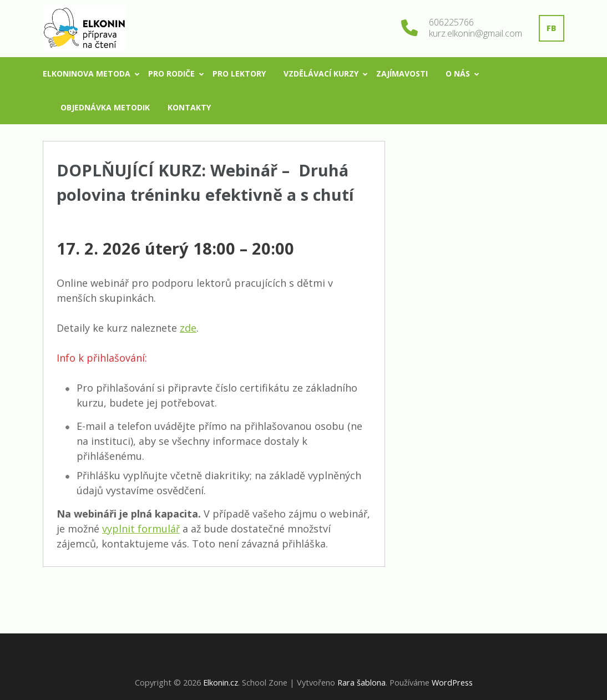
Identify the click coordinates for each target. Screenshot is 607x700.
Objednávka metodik (105, 107)
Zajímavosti (402, 73)
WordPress (452, 683)
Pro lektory (239, 73)
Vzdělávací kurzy (321, 73)
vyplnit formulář (141, 529)
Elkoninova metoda (87, 73)
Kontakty (189, 107)
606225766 (451, 22)
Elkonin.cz (221, 683)
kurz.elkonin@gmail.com (476, 33)
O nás (458, 73)
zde (188, 328)
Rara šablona (361, 683)
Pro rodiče (171, 73)
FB (552, 28)
